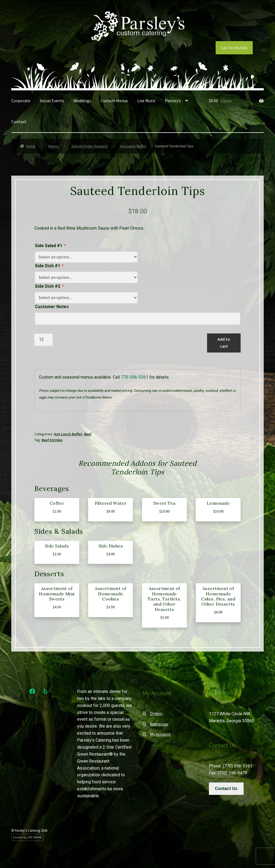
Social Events (52, 101)
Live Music (146, 101)
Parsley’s (173, 101)
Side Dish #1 (49, 266)
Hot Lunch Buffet (133, 146)
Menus (54, 146)
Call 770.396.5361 (234, 48)
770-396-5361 (135, 377)
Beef (88, 434)
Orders (156, 713)
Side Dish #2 (49, 286)
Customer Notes (52, 307)
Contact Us (226, 789)
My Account (160, 734)
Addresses (159, 724)
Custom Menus (114, 101)
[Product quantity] (44, 340)
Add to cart (224, 343)
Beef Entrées (52, 440)
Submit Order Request (90, 146)
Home (31, 146)
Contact (19, 122)
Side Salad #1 (50, 246)
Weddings (82, 101)
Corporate (21, 101)
